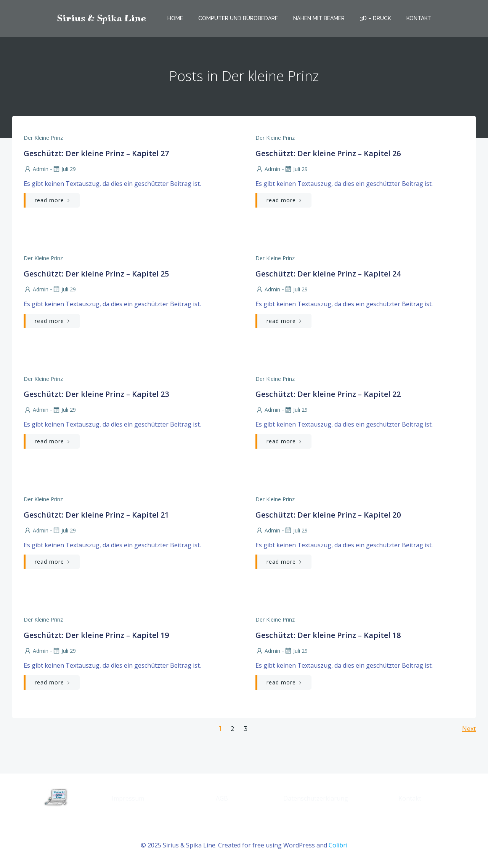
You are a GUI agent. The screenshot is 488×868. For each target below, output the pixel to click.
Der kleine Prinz (43, 138)
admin (36, 169)
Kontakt (419, 18)
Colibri (338, 845)
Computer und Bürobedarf (238, 18)
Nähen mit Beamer (319, 18)
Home (175, 18)
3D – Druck (376, 18)
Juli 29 (64, 169)
